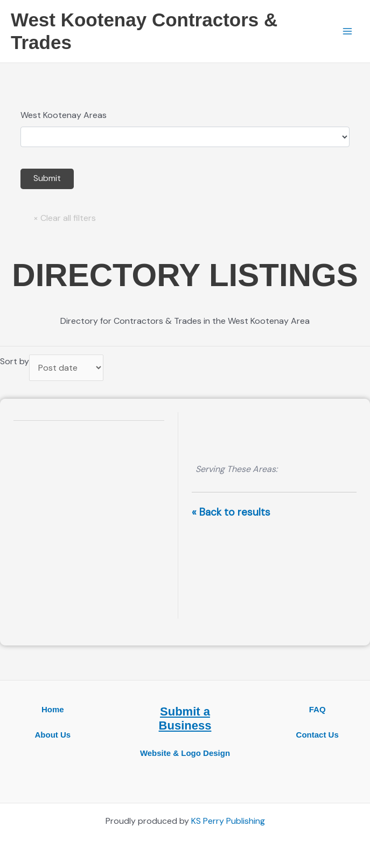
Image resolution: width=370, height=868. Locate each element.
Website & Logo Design (185, 753)
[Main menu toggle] (347, 31)
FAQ (317, 709)
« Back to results (231, 512)
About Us (53, 735)
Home (53, 709)
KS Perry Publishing (228, 821)
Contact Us (317, 735)
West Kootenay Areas (64, 115)
